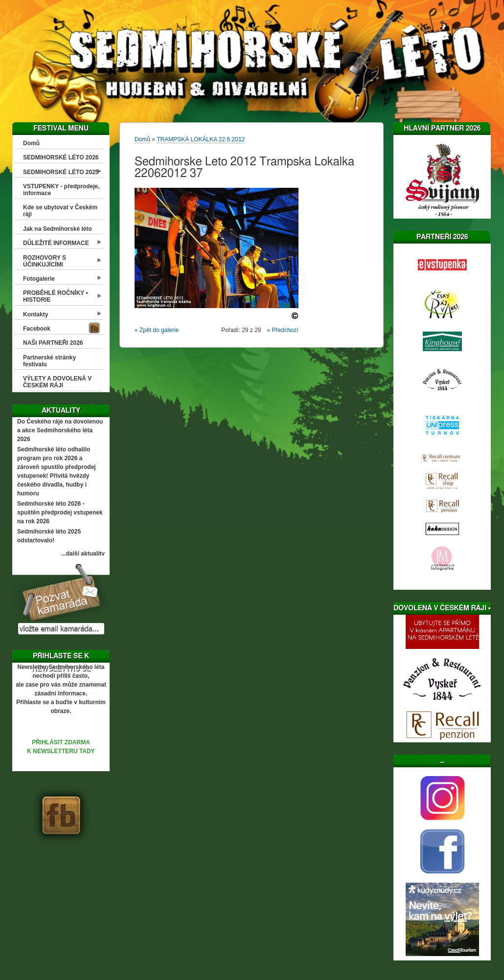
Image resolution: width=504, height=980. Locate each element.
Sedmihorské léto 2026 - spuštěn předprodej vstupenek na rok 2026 (60, 512)
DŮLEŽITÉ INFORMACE (56, 243)
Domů (31, 143)
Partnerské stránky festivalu (49, 361)
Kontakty (35, 314)
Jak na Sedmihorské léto (57, 229)
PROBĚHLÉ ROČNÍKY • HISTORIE (56, 296)
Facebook (37, 329)
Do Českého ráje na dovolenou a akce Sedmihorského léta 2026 (60, 430)
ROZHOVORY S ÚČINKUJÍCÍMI (45, 261)
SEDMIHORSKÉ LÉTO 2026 (61, 157)
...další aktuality (83, 554)
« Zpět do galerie (157, 330)
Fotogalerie (39, 279)
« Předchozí (283, 330)
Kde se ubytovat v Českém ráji (60, 211)
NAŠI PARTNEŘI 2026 (53, 343)
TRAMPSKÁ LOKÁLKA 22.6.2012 (201, 139)
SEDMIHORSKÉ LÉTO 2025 (61, 172)
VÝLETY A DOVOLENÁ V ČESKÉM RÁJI (57, 382)
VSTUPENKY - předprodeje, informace (61, 190)
